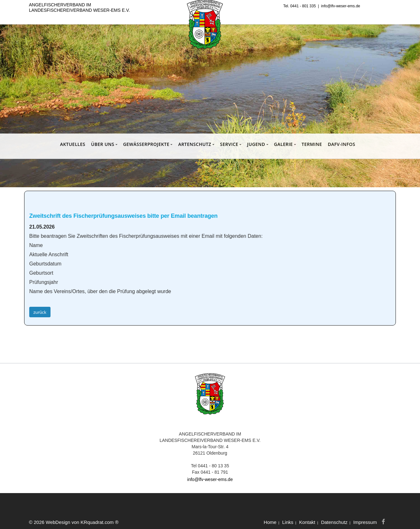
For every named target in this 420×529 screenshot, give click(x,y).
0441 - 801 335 (303, 6)
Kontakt (307, 522)
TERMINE (312, 144)
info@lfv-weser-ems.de (341, 6)
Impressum (365, 522)
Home (270, 522)
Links (288, 522)
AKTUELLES (73, 144)
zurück (40, 312)
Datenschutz (334, 522)
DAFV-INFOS (342, 144)
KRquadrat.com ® (100, 522)
